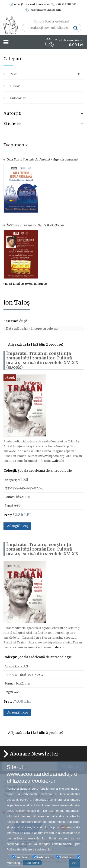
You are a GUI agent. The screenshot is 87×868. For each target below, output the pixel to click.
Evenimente (16, 145)
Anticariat (18, 98)
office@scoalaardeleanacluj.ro (29, 4)
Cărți (13, 74)
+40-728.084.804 (64, 4)
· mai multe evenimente (25, 283)
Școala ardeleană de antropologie (45, 471)
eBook (15, 86)
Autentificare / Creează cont (43, 10)
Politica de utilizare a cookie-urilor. (30, 849)
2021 (24, 480)
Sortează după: (16, 321)
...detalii (58, 461)
